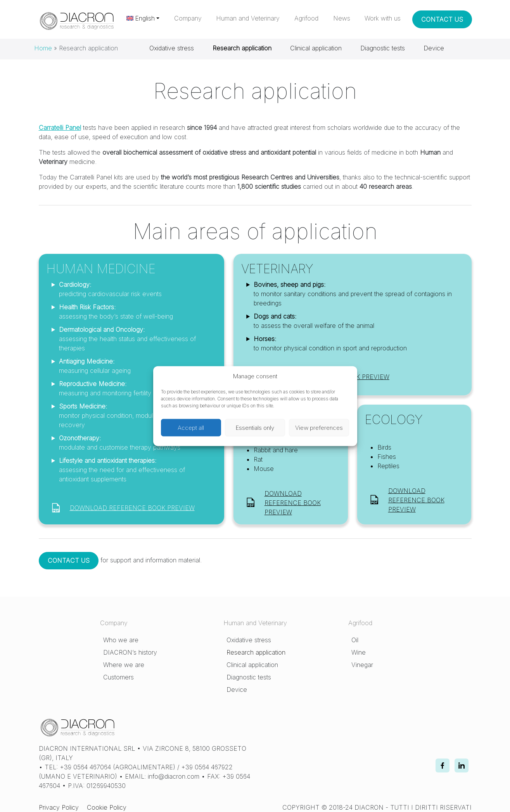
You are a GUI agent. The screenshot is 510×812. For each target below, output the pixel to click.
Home (43, 48)
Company (188, 18)
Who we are (121, 640)
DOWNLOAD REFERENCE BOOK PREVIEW (132, 508)
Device (434, 48)
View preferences (319, 427)
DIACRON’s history (130, 652)
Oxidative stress (172, 48)
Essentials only (255, 427)
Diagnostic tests (383, 48)
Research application (256, 652)
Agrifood (306, 18)
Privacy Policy (59, 807)
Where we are (124, 665)
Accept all (191, 427)
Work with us (383, 18)
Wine (359, 652)
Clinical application (316, 48)
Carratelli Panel (60, 128)
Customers (118, 677)
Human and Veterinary (248, 18)
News (342, 18)
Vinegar (362, 665)
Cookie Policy (107, 807)
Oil (355, 640)
